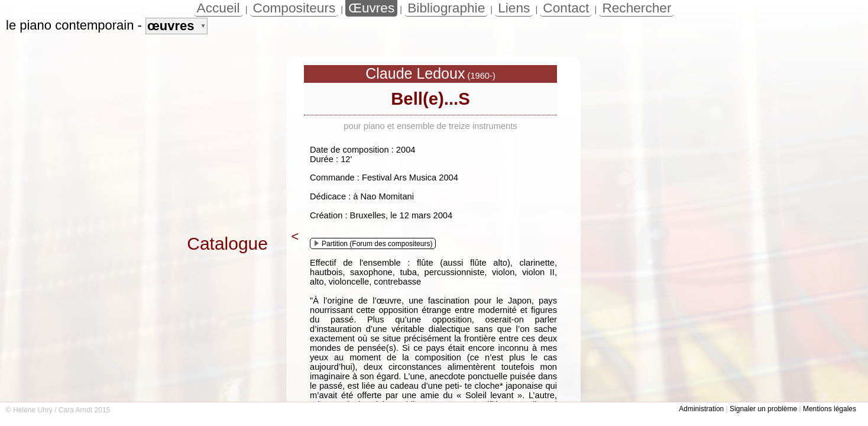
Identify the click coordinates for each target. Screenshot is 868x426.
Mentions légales (830, 409)
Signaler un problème (763, 409)
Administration (701, 409)
